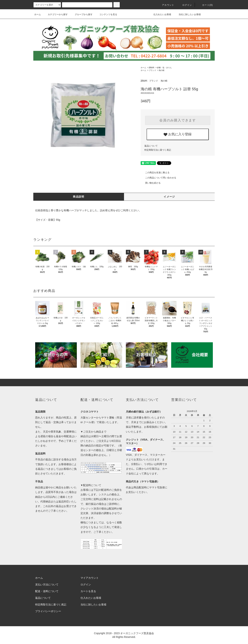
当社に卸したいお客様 (187, 14)
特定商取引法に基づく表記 (158, 150)
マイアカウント (90, 578)
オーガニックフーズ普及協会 (137, 633)
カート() (205, 5)
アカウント (166, 5)
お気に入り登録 (178, 134)
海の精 (162, 70)
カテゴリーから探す (56, 14)
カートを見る (88, 591)
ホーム (38, 14)
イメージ (169, 197)
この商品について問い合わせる (158, 178)
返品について (151, 146)
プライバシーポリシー (48, 611)
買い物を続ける (151, 183)
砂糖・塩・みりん (164, 68)
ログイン (185, 5)
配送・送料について (47, 591)
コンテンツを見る (106, 14)
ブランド (153, 70)
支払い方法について (47, 585)
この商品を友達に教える (155, 173)
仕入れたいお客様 (160, 14)
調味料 (152, 68)
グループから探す (81, 14)
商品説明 (79, 197)
